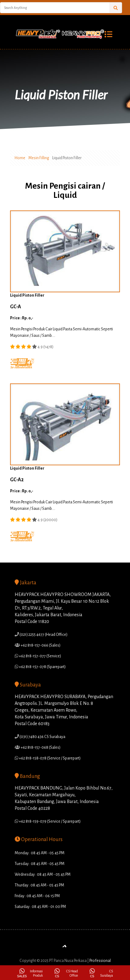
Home (20, 158)
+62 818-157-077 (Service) (40, 656)
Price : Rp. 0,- (22, 318)
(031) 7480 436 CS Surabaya (42, 737)
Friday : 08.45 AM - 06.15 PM (37, 896)
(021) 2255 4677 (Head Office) (43, 635)
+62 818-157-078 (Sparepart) (42, 667)
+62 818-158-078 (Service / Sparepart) (49, 758)
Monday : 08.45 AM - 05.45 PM (40, 853)
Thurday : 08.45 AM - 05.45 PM (39, 885)
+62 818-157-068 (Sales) (40, 747)
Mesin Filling (39, 158)
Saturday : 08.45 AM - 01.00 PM (40, 907)
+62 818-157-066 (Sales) (40, 645)
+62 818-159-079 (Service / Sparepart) (49, 821)
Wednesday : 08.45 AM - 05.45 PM (43, 874)
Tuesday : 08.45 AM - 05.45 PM (40, 864)
